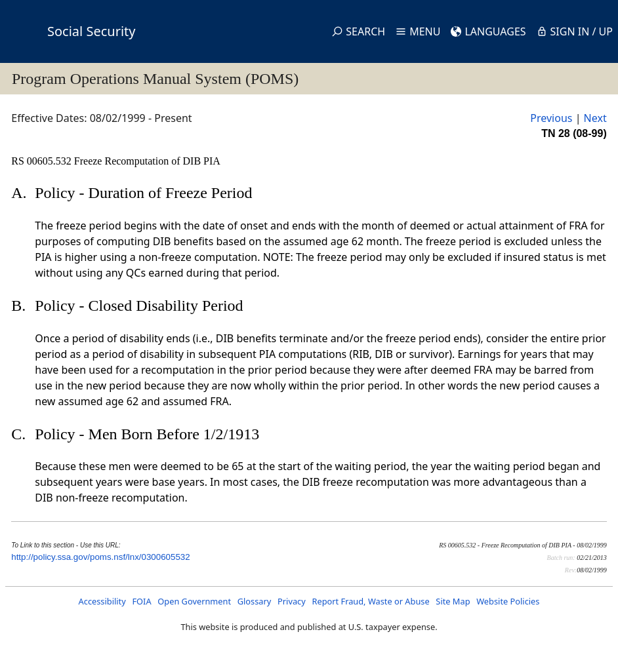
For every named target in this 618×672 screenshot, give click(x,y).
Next (595, 118)
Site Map (453, 601)
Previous (551, 118)
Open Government (194, 601)
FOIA (141, 601)
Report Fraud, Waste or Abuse (370, 601)
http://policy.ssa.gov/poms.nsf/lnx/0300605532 (100, 557)
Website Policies (508, 601)
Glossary (255, 601)
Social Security (91, 31)
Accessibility (102, 601)
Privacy (292, 601)
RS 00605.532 (43, 161)
